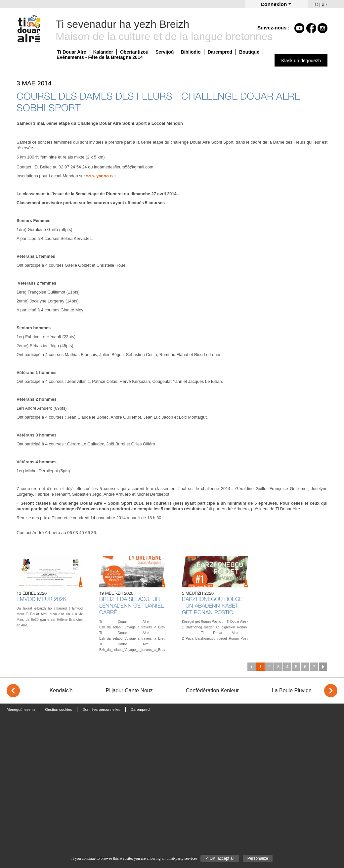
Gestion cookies (59, 709)
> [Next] (331, 691)
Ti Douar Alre (72, 52)
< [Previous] (13, 691)
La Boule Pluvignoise (297, 690)
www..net (101, 176)
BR (324, 4)
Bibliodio (191, 52)
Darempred (220, 52)
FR (315, 4)
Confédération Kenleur (212, 690)
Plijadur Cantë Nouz (129, 690)
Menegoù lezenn (21, 709)
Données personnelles (101, 709)
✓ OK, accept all (220, 858)
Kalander (103, 52)
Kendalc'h (61, 690)
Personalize (258, 858)
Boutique (249, 52)
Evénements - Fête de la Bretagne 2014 (100, 57)
